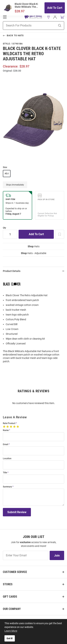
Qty (4, 228)
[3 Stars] (11, 427)
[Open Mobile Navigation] (5, 17)
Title (5, 473)
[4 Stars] (15, 427)
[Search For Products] (25, 26)
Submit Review (17, 512)
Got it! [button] (10, 638)
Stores (8, 584)
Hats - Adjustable (34, 253)
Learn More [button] (11, 631)
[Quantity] (10, 234)
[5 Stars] (18, 427)
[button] (49, 17)
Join (57, 556)
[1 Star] (5, 427)
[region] (33, 321)
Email (6, 444)
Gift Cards (10, 597)
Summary (7, 487)
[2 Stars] (8, 427)
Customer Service (15, 572)
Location (7, 459)
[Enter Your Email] (26, 555)
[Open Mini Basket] (62, 17)
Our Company (12, 609)
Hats (34, 246)
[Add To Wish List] (60, 234)
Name (6, 430)
